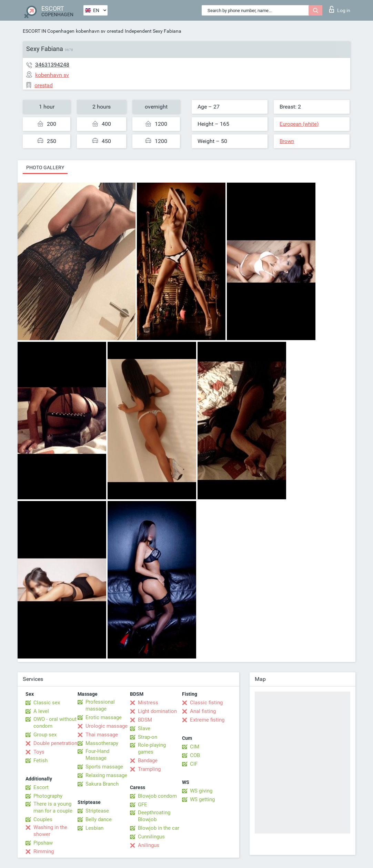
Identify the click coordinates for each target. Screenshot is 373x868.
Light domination (157, 711)
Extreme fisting (207, 720)
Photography (48, 796)
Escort (41, 787)
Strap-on (148, 737)
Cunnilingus (151, 837)
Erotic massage (104, 717)
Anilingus (149, 845)
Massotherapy (102, 743)
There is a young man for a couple (53, 807)
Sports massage (104, 767)
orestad (115, 31)
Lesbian (94, 828)
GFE (143, 805)
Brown (287, 141)
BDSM (145, 720)
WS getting (202, 799)
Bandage (148, 760)
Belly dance (99, 819)
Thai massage (102, 735)
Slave (144, 728)
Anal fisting (203, 711)
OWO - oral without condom (55, 723)
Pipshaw (43, 843)
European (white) (299, 124)
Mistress (148, 703)
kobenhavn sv (91, 31)
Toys (39, 752)
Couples (43, 819)
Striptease (97, 811)
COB (195, 755)
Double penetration (55, 743)
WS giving (201, 791)
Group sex (45, 735)
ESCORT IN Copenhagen (49, 31)
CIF (194, 764)
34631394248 (52, 65)
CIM (195, 747)
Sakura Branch (102, 784)
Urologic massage (107, 726)
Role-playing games (152, 748)
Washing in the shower (50, 831)
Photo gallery (45, 167)
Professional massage (100, 705)
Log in (340, 9)
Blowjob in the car (159, 828)
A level (41, 711)
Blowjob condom (157, 796)
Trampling (149, 769)
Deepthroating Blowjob (154, 816)
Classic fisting (206, 703)
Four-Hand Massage (97, 755)
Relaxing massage (106, 775)
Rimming (44, 851)
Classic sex (47, 703)
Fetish (41, 760)
